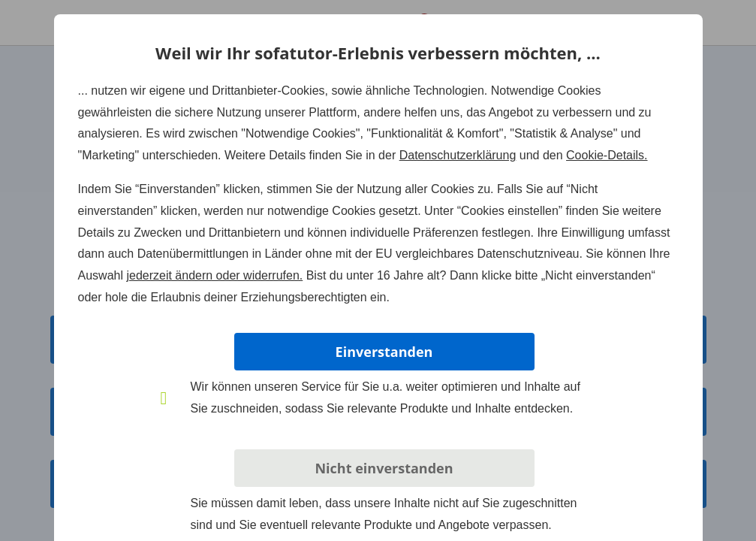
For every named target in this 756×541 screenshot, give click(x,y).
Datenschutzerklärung (458, 155)
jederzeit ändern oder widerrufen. (214, 275)
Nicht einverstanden (384, 468)
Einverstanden (384, 352)
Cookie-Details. (607, 155)
